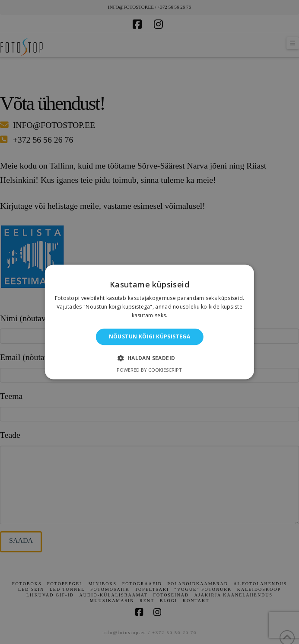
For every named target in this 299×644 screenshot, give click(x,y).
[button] (149, 358)
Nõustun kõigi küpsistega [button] (150, 336)
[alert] (149, 322)
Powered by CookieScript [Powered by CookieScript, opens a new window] (149, 370)
